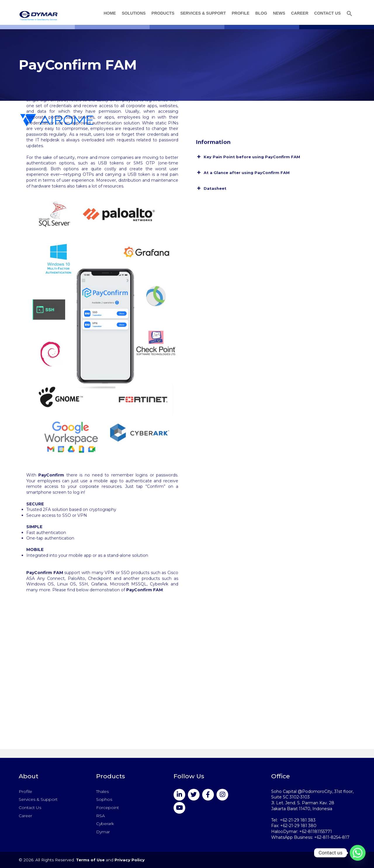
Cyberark (105, 824)
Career (300, 13)
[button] (349, 14)
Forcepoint (108, 808)
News (279, 13)
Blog (261, 13)
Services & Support (203, 13)
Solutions (134, 13)
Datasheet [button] (211, 155)
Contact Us (327, 13)
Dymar (103, 832)
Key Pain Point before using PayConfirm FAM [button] (248, 124)
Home (110, 13)
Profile (241, 13)
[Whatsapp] (358, 853)
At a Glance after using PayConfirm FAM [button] (243, 139)
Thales (102, 791)
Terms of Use (90, 860)
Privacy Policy (130, 860)
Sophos (104, 799)
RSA (101, 816)
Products (163, 13)
